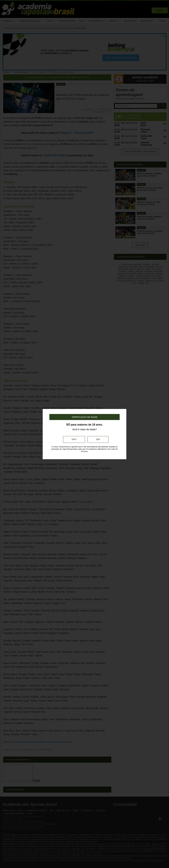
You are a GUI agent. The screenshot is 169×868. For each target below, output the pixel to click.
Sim (98, 439)
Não (74, 439)
